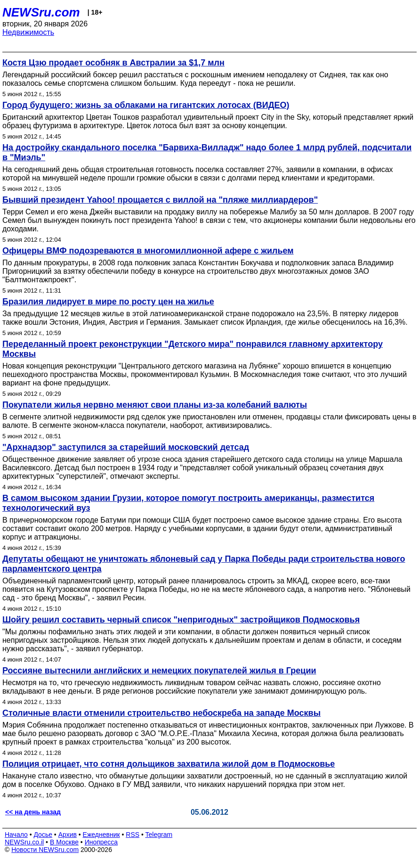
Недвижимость (28, 32)
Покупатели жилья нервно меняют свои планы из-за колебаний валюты (155, 405)
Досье (43, 835)
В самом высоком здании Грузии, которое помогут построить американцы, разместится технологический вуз (188, 503)
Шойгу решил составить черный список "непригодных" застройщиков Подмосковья (181, 620)
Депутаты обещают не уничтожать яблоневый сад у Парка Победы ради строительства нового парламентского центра (204, 564)
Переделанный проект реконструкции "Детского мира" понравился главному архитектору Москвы (193, 349)
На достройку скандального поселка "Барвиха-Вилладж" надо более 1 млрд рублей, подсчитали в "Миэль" (207, 152)
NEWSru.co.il (24, 842)
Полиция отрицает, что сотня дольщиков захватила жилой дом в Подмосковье (169, 764)
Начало (16, 835)
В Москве (64, 842)
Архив (68, 835)
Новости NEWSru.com (45, 850)
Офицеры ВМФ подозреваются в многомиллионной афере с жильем (148, 251)
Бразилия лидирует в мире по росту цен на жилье (108, 302)
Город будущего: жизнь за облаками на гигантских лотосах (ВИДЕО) (146, 105)
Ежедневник (101, 835)
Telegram (159, 835)
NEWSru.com (41, 12)
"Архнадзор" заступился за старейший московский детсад (126, 447)
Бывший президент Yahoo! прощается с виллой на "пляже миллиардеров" (160, 200)
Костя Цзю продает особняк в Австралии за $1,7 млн (113, 63)
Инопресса (101, 842)
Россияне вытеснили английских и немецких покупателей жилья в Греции (159, 671)
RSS (133, 835)
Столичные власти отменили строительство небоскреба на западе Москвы (161, 713)
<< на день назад (33, 812)
